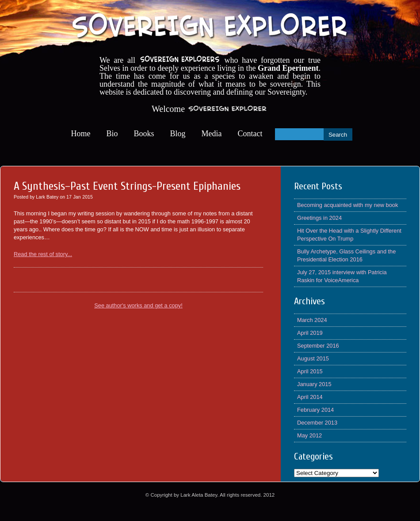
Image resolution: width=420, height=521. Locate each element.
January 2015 (314, 384)
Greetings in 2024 (319, 218)
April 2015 (310, 371)
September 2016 (318, 346)
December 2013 (317, 423)
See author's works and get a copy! (138, 305)
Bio (112, 134)
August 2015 (313, 358)
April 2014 (310, 397)
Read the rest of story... (43, 254)
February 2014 (315, 410)
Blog (178, 134)
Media (212, 134)
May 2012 (309, 435)
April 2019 (310, 333)
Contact (250, 134)
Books (144, 134)
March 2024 (312, 320)
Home (81, 134)
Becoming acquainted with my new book (347, 205)
